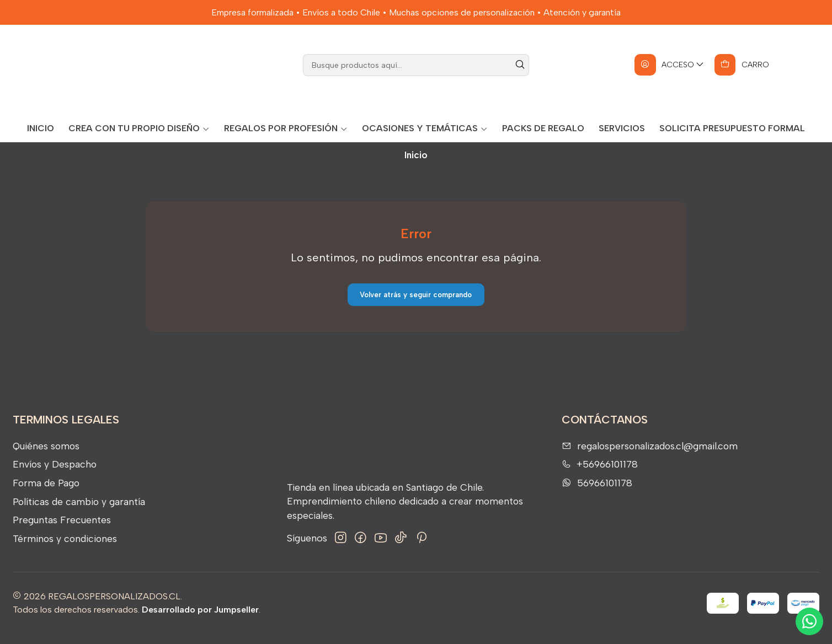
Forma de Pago (46, 492)
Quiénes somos (46, 455)
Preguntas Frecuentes (62, 530)
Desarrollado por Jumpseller (200, 619)
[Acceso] (670, 74)
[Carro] (742, 74)
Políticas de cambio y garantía (79, 511)
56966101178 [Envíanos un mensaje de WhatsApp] (597, 492)
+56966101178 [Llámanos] (600, 474)
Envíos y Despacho (55, 474)
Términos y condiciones (65, 548)
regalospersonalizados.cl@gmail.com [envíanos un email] (650, 455)
